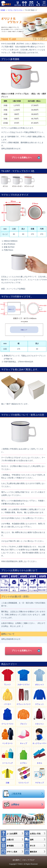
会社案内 (16, 860)
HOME (3, 10)
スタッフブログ (28, 860)
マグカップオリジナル (15, 10)
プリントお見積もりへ (22, 157)
